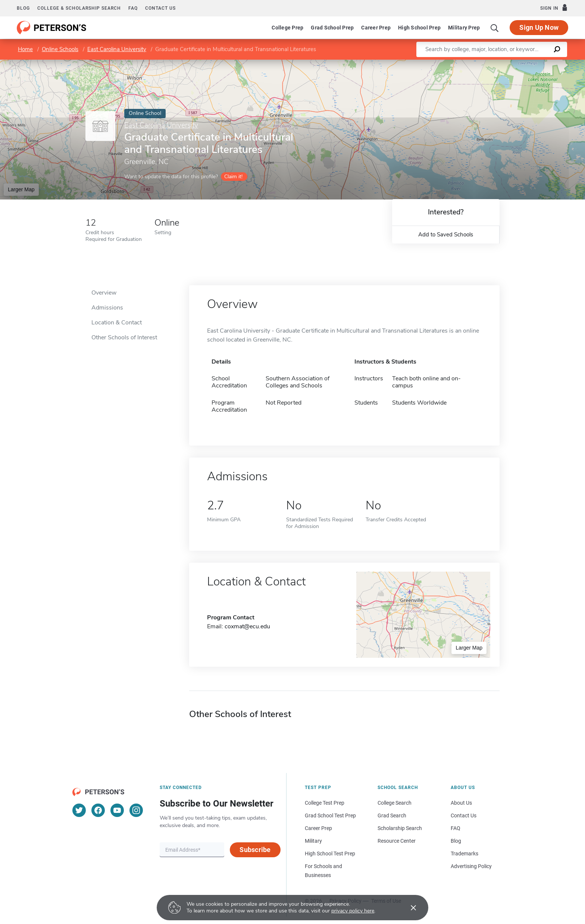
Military (313, 841)
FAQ (133, 8)
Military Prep (464, 28)
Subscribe (255, 850)
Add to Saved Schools (446, 235)
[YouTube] (117, 810)
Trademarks (464, 854)
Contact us (160, 8)
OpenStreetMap (534, 63)
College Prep (287, 28)
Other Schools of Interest (124, 337)
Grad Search (392, 815)
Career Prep (376, 28)
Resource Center (397, 841)
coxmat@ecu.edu (247, 626)
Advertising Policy (471, 866)
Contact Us (464, 815)
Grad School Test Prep (330, 815)
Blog (23, 8)
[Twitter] (79, 810)
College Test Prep (325, 803)
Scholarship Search (400, 828)
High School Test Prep (330, 854)
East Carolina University (117, 49)
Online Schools (60, 49)
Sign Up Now (539, 27)
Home (25, 49)
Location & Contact (117, 323)
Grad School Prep (332, 28)
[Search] (495, 28)
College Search (395, 803)
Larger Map (21, 189)
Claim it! (233, 177)
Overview (104, 293)
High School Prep (419, 28)
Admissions (107, 308)
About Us (461, 803)
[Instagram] (136, 810)
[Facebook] (98, 810)
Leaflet (495, 63)
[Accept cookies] (408, 908)
